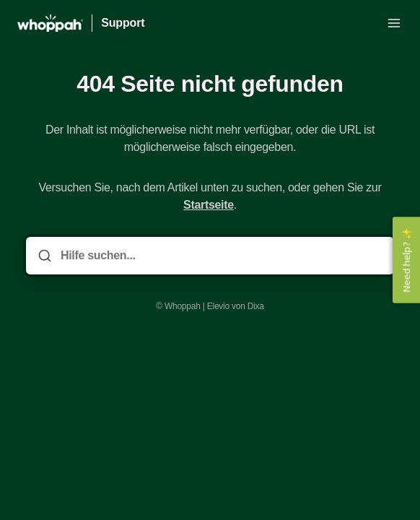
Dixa (256, 306)
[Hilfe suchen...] (220, 256)
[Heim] (50, 23)
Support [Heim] (123, 23)
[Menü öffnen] (394, 23)
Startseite (209, 205)
